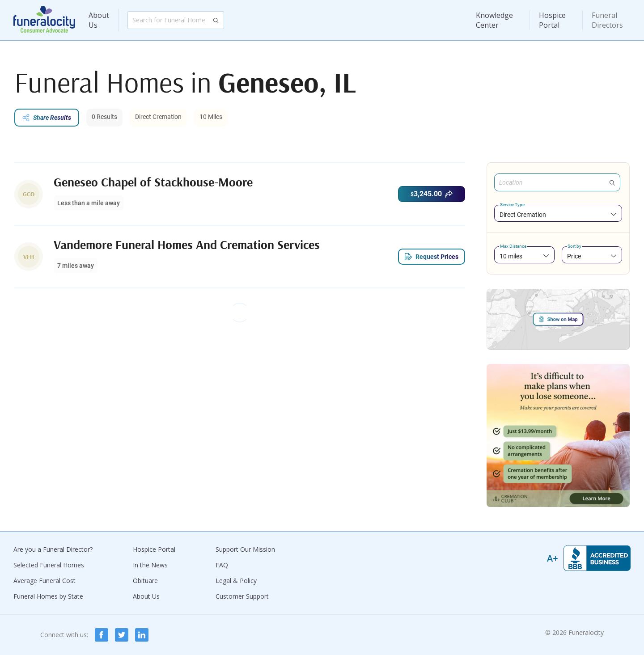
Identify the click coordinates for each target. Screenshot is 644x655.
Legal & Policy (236, 581)
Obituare (145, 581)
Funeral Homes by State (48, 596)
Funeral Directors (607, 20)
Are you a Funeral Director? (53, 549)
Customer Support (242, 596)
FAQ (222, 565)
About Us (99, 20)
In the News (150, 565)
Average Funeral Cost (44, 581)
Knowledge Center (494, 20)
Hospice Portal (552, 20)
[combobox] (558, 214)
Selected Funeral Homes (49, 565)
